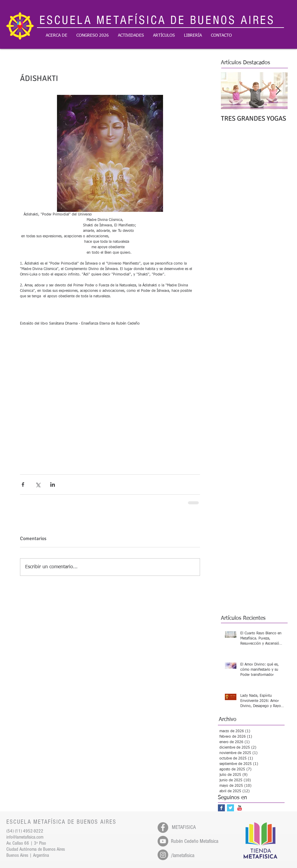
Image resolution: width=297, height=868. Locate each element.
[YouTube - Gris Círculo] (163, 841)
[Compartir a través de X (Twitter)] (38, 484)
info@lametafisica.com (25, 837)
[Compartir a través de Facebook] (23, 484)
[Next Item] (278, 91)
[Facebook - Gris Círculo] (163, 828)
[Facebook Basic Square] (221, 808)
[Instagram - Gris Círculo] (163, 855)
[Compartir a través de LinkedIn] (53, 484)
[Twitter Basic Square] (230, 808)
